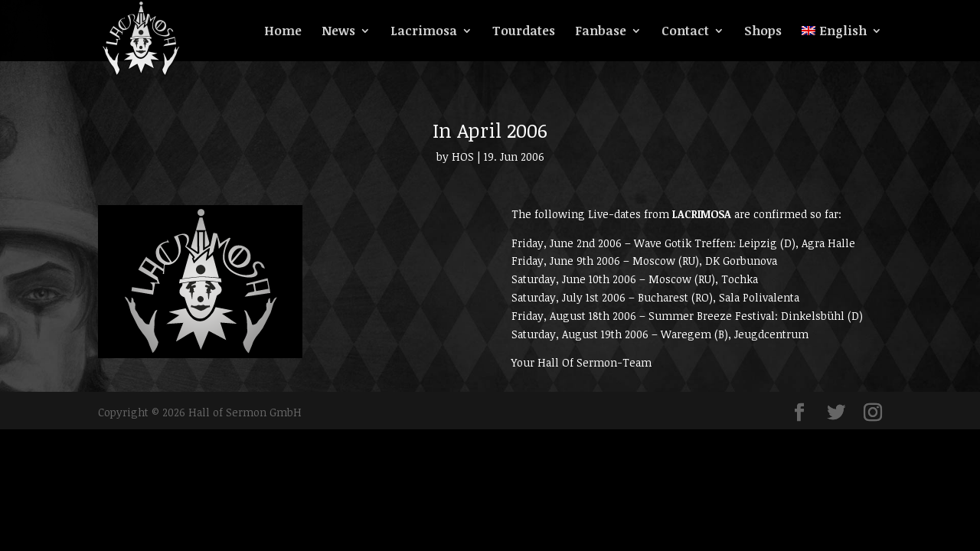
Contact (685, 32)
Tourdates (524, 32)
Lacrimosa (424, 32)
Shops (763, 32)
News (338, 32)
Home (283, 32)
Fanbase (601, 32)
